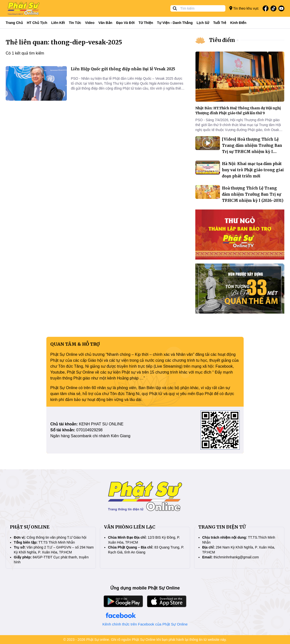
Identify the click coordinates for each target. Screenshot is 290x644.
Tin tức (75, 23)
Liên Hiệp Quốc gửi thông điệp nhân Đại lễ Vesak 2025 (123, 69)
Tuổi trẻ (220, 23)
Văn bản (105, 23)
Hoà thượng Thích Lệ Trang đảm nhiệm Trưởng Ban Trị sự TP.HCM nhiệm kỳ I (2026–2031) (253, 194)
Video (90, 23)
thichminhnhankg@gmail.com (236, 557)
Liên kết (58, 23)
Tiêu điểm (222, 40)
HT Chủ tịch (37, 23)
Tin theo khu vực (244, 8)
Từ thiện (146, 23)
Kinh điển (238, 23)
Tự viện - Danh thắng (175, 23)
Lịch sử (203, 23)
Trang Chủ (14, 23)
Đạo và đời (125, 23)
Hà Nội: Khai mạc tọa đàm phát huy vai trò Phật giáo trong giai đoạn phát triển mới (253, 170)
